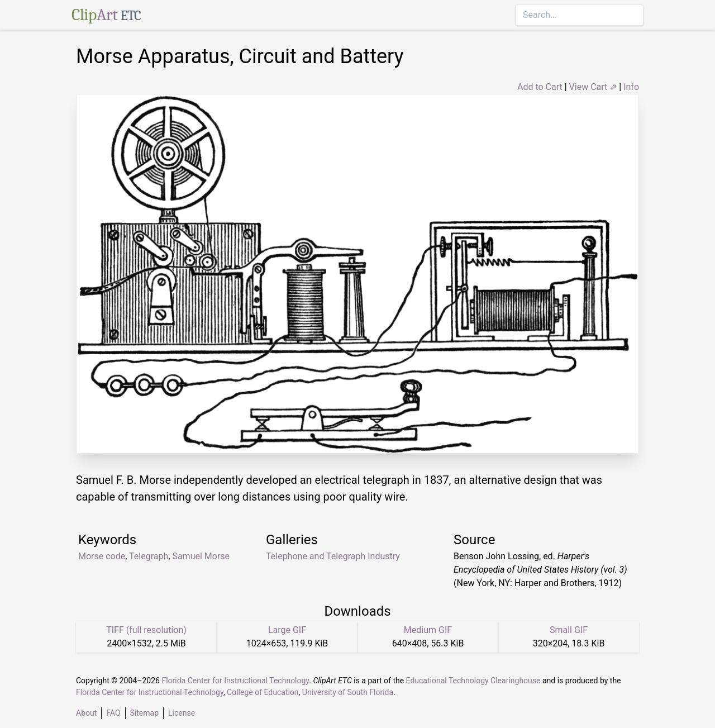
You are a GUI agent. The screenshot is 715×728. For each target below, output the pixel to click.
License (182, 713)
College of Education (263, 692)
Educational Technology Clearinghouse (473, 681)
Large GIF (287, 630)
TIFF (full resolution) (146, 630)
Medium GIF (428, 630)
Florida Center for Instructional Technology (235, 681)
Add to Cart (540, 87)
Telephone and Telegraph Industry (333, 556)
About (86, 713)
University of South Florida (348, 692)
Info (631, 87)
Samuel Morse (201, 556)
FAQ (113, 713)
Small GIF (569, 630)
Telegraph (149, 556)
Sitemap (144, 713)
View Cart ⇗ (593, 87)
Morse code (102, 556)
